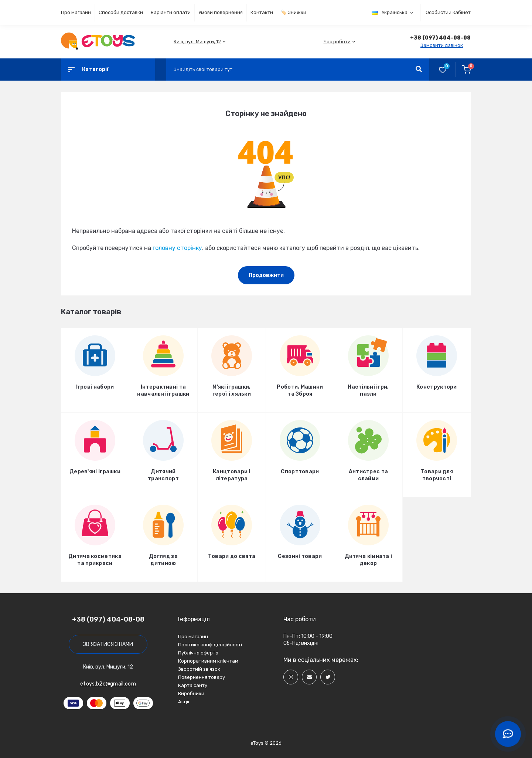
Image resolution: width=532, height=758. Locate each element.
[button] (197, 42)
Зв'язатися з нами (108, 644)
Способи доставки (121, 12)
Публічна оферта (198, 653)
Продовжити (266, 275)
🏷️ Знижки (294, 12)
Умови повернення (221, 12)
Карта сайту (193, 685)
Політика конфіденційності (210, 645)
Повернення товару (202, 677)
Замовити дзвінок (442, 45)
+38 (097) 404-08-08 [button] (108, 619)
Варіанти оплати (171, 12)
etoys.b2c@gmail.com (108, 684)
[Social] (291, 677)
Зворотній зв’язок (199, 669)
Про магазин (76, 12)
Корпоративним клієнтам (208, 661)
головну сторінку (177, 248)
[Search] (419, 70)
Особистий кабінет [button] (448, 12)
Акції (184, 702)
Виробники (191, 693)
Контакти (262, 12)
